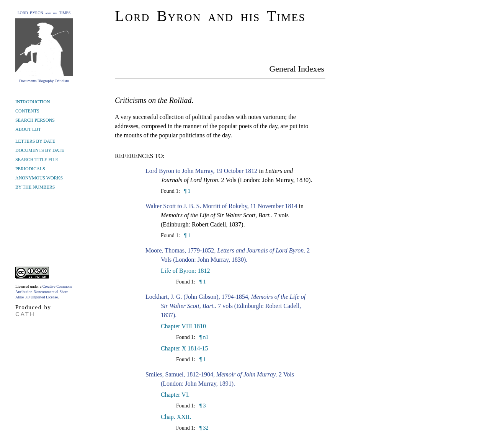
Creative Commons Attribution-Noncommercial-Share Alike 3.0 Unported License (44, 292)
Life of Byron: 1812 (185, 271)
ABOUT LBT (28, 129)
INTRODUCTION (33, 102)
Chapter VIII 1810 (183, 326)
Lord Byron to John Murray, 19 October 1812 (201, 171)
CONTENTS (27, 111)
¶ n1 (203, 337)
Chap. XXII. (176, 417)
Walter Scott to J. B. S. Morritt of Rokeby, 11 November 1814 (221, 206)
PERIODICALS (30, 169)
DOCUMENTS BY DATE (40, 150)
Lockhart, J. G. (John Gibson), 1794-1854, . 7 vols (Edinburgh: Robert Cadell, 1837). (225, 306)
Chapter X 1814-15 (185, 348)
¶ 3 (202, 406)
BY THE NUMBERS (35, 187)
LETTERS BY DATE (35, 141)
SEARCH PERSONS (35, 120)
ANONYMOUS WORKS (39, 178)
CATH (25, 314)
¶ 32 (203, 428)
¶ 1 (186, 191)
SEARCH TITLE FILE (37, 160)
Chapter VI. (175, 395)
